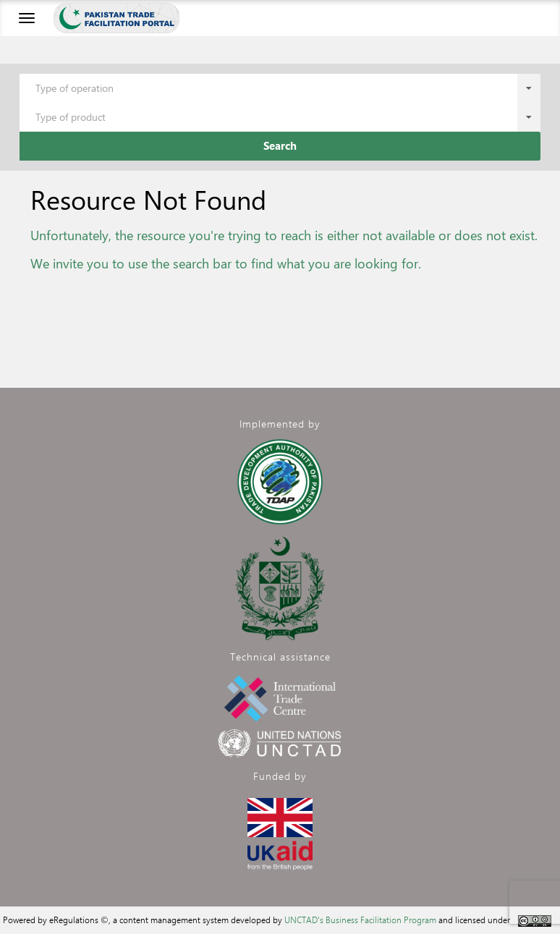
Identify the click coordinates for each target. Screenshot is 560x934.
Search (280, 145)
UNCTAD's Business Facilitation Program (360, 920)
